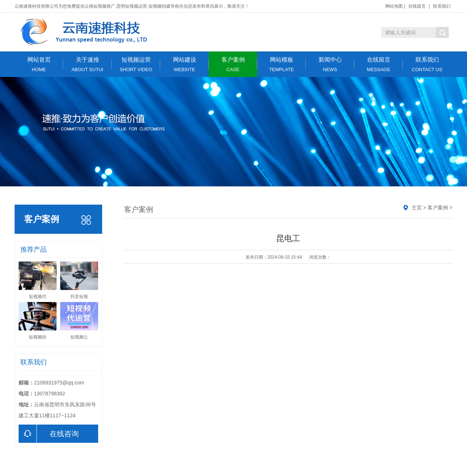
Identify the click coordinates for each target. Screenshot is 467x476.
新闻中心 (330, 64)
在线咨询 (49, 434)
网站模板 (281, 64)
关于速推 (87, 64)
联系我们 (442, 6)
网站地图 (394, 6)
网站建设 (184, 64)
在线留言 (417, 6)
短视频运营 (136, 64)
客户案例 (233, 64)
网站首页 (39, 64)
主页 (417, 208)
